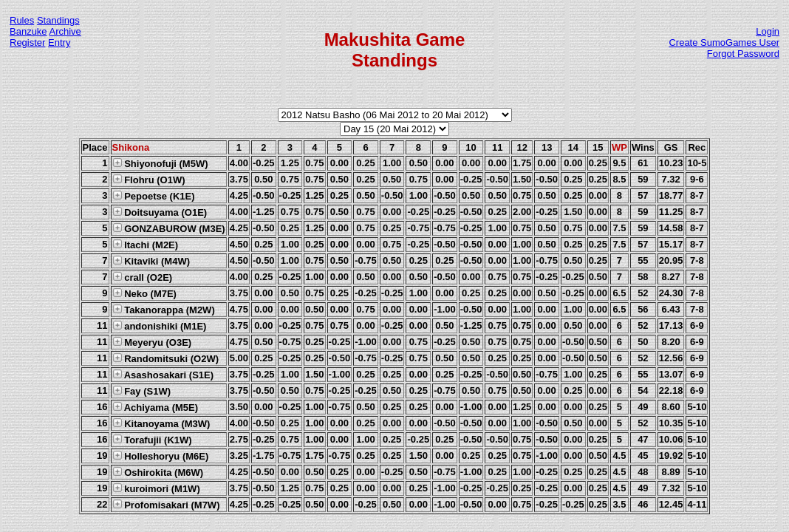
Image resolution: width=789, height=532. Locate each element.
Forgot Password (743, 54)
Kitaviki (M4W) (151, 261)
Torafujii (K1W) (152, 440)
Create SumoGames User (724, 42)
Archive (65, 31)
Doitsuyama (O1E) (160, 212)
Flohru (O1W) (149, 180)
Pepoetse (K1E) (154, 196)
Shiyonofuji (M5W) (160, 163)
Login (768, 31)
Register (27, 42)
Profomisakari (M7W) (166, 505)
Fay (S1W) (141, 391)
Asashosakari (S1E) (163, 375)
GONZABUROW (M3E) (169, 228)
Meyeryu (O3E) (152, 342)
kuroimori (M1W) (156, 488)
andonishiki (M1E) (160, 326)
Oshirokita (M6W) (158, 472)
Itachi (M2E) (146, 245)
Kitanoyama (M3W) (161, 423)
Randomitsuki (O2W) (165, 358)
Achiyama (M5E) (156, 407)
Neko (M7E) (144, 293)
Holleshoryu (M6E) (161, 456)
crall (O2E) (143, 277)
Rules (22, 20)
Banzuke (28, 31)
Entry (59, 42)
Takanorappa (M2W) (164, 310)
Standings (58, 20)
